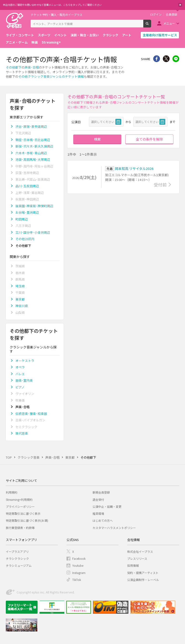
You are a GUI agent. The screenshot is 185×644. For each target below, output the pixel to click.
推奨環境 (98, 513)
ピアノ (20, 387)
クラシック (110, 35)
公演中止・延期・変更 (107, 506)
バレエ (20, 374)
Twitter (166, 59)
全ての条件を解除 (149, 139)
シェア (157, 59)
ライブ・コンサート (20, 35)
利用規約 (12, 492)
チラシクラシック (17, 558)
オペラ (20, 367)
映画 (35, 42)
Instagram (79, 573)
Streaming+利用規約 (19, 499)
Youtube (78, 565)
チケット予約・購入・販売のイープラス (56, 15)
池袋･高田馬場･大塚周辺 (33, 159)
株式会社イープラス (140, 551)
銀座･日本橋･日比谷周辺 (33, 140)
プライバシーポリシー (20, 506)
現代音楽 (22, 433)
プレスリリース (137, 558)
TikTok (77, 580)
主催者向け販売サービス (160, 35)
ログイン (156, 14)
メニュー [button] (169, 23)
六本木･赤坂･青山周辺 (31, 153)
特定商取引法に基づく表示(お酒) (27, 520)
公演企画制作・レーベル (143, 580)
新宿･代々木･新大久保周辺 (34, 146)
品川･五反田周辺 (27, 186)
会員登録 (172, 14)
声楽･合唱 (32, 67)
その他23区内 (25, 239)
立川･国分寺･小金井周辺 (33, 232)
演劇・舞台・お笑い (85, 35)
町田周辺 (22, 219)
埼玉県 (20, 286)
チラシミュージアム (19, 565)
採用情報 (133, 565)
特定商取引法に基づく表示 (23, 513)
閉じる (180, 5)
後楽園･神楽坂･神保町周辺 (34, 206)
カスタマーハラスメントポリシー (114, 528)
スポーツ (44, 35)
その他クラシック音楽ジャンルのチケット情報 (51, 76)
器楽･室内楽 (24, 380)
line (176, 59)
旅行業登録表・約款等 (20, 528)
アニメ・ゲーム (17, 42)
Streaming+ (51, 42)
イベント (60, 35)
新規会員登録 (101, 492)
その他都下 (14, 67)
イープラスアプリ (17, 551)
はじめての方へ (103, 520)
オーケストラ (25, 361)
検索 (151, 26)
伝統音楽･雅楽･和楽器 (31, 414)
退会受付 (98, 499)
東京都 (20, 299)
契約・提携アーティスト (143, 573)
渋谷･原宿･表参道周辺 (31, 126)
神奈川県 (22, 306)
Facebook (79, 558)
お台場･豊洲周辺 (27, 212)
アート (127, 35)
